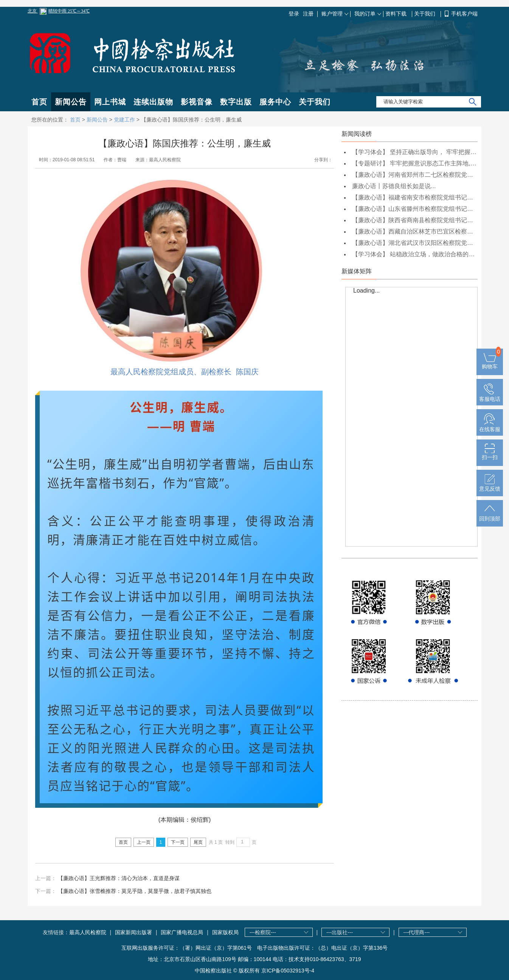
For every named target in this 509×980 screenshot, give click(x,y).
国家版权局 (225, 932)
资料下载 (397, 14)
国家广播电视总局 (182, 932)
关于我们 (425, 14)
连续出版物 (153, 102)
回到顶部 (490, 516)
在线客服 (490, 426)
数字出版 (236, 102)
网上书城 (110, 102)
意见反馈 (490, 486)
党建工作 (124, 120)
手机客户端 (464, 14)
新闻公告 (71, 102)
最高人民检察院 (88, 932)
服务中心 (275, 102)
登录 (294, 14)
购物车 (490, 363)
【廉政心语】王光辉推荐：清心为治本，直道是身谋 (119, 878)
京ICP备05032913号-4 (288, 971)
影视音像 (197, 102)
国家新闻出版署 (133, 932)
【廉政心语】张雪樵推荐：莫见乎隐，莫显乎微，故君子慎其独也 (135, 891)
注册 (308, 14)
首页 (39, 102)
